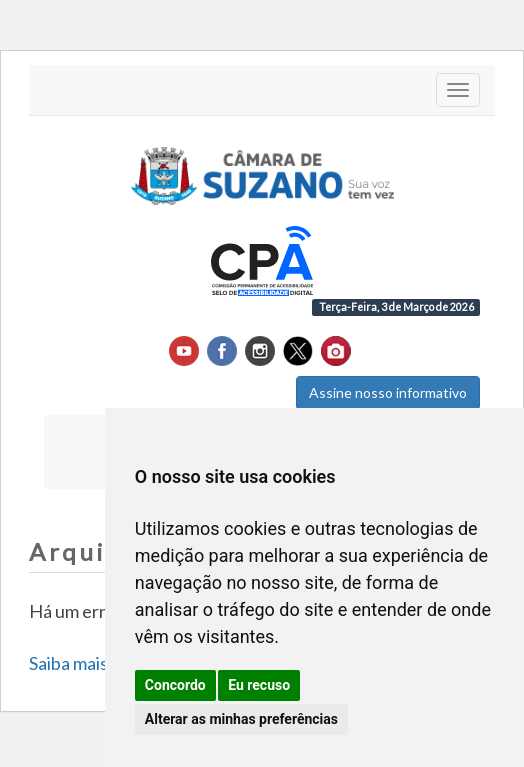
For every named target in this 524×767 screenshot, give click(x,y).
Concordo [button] (175, 685)
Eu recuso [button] (259, 685)
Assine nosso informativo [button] (388, 392)
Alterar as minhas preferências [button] (241, 719)
